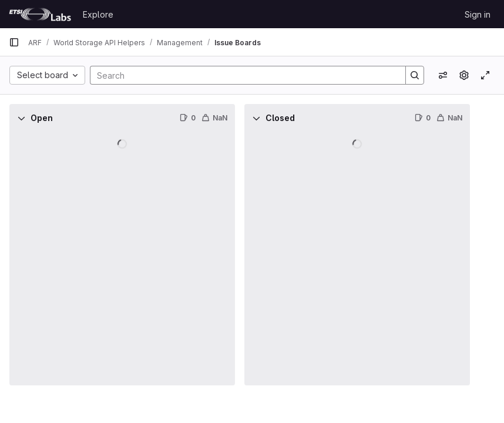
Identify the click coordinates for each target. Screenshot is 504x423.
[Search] (242, 75)
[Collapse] (21, 118)
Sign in (478, 14)
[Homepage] (40, 14)
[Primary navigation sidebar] (14, 42)
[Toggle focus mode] (485, 75)
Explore (98, 14)
